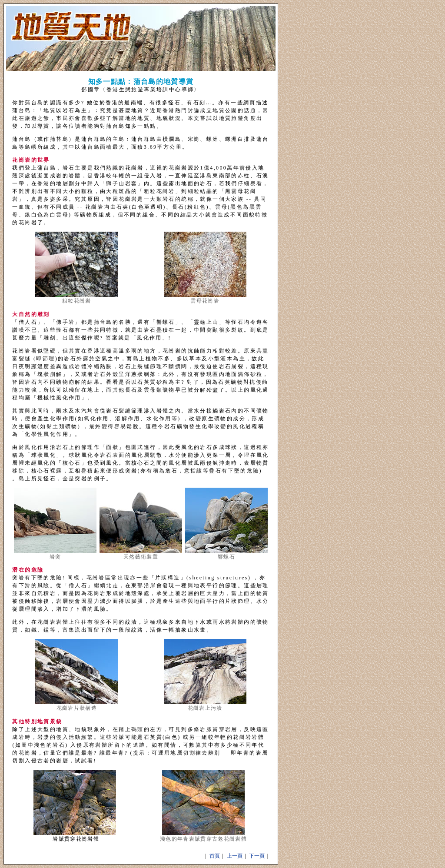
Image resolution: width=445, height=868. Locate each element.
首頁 (215, 856)
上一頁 (235, 856)
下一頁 (257, 856)
